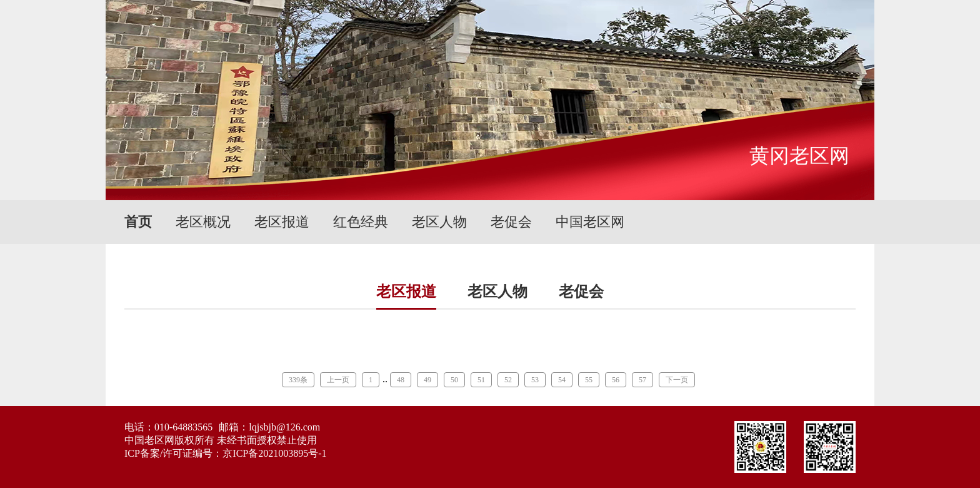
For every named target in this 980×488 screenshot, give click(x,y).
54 (562, 380)
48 (401, 380)
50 (454, 380)
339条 (298, 380)
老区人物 (439, 222)
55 (589, 380)
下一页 (677, 380)
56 (616, 380)
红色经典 (361, 222)
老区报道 (282, 222)
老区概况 (203, 222)
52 (508, 380)
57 (642, 380)
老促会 (511, 222)
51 (481, 380)
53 (535, 380)
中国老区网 (590, 222)
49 (427, 380)
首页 (138, 222)
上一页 (338, 380)
